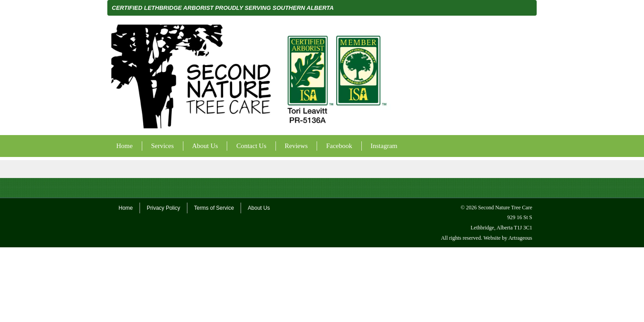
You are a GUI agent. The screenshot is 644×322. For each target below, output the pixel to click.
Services (163, 146)
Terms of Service (214, 208)
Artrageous (520, 238)
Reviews (297, 146)
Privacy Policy (163, 208)
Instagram (384, 146)
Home (125, 146)
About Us (205, 146)
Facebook (339, 146)
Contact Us (251, 146)
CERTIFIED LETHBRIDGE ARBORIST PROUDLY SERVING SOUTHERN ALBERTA (223, 8)
